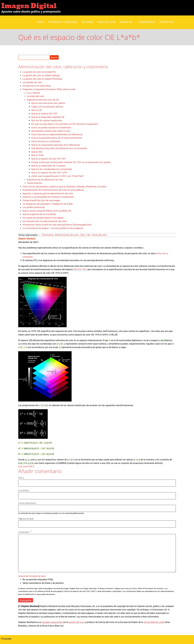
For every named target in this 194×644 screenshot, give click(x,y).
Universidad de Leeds (154, 622)
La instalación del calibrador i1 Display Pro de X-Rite (48, 204)
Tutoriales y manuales (63, 22)
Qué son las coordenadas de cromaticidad (52, 169)
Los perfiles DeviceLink (34, 207)
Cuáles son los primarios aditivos (47, 107)
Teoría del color (99, 235)
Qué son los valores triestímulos (47, 121)
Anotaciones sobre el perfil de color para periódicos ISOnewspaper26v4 (57, 225)
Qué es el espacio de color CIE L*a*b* (49, 173)
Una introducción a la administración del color (45, 221)
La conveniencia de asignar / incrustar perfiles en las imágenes (53, 228)
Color (83, 235)
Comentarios (147, 22)
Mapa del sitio (106, 22)
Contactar (166, 22)
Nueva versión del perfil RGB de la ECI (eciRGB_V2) (47, 211)
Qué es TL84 (37, 155)
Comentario (24, 532)
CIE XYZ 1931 (80, 269)
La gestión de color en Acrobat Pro (39, 72)
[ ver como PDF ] (26, 467)
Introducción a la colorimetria (37, 86)
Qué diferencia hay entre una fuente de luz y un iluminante (59, 148)
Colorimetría (48, 235)
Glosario (87, 22)
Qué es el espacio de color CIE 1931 (48, 159)
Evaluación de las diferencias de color (45, 180)
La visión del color (36, 96)
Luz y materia (33, 93)
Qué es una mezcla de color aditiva (48, 103)
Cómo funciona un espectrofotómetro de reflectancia (57, 134)
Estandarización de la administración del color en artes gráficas (53, 190)
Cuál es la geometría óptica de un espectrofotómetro (57, 138)
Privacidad (6, 639)
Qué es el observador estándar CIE (48, 117)
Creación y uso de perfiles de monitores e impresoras (48, 197)
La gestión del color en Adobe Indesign (41, 75)
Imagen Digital (29, 6)
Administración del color (67, 235)
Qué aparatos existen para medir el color (51, 131)
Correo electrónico (27, 503)
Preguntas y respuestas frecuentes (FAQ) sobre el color (49, 89)
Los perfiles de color (32, 82)
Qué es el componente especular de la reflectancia (56, 145)
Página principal (26, 519)
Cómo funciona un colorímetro (46, 141)
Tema (21, 478)
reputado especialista (52, 622)
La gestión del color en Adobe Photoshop (42, 79)
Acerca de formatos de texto (32, 576)
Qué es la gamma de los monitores (39, 214)
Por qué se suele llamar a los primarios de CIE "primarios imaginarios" (65, 124)
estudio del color (76, 622)
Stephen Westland (27, 239)
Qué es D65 (37, 152)
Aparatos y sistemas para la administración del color (48, 193)
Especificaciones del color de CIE (43, 100)
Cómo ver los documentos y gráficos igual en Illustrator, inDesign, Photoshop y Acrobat (64, 187)
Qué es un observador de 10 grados (48, 166)
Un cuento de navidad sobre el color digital (43, 218)
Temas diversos (35, 183)
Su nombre (24, 490)
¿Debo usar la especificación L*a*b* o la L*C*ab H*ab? (57, 176)
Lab (88, 235)
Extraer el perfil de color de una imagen (41, 200)
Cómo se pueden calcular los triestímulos (51, 128)
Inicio (40, 22)
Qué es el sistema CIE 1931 (44, 114)
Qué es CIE (36, 110)
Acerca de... (127, 22)
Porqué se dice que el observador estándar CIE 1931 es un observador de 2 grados (71, 162)
